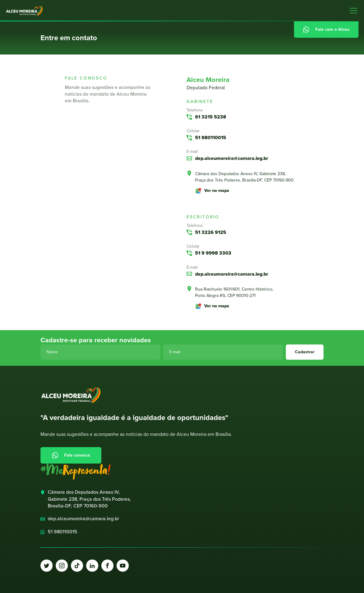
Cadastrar (305, 352)
